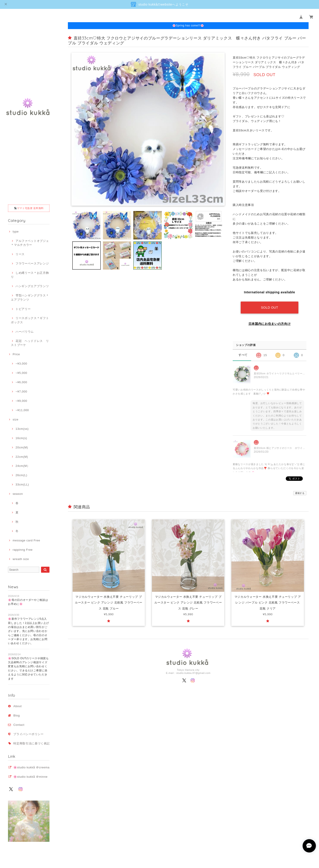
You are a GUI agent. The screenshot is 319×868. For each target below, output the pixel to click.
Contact (19, 725)
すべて (243, 355)
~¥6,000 (21, 382)
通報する (300, 493)
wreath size (21, 559)
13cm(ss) (22, 429)
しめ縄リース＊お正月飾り (30, 275)
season (18, 494)
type (16, 232)
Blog (17, 715)
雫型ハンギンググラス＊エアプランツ (30, 297)
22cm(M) (22, 457)
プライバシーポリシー (29, 734)
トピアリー (23, 309)
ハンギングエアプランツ (32, 286)
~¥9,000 (21, 401)
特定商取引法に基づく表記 (32, 743)
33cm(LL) (22, 484)
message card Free (26, 540)
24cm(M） (23, 466)
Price (16, 354)
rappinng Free (23, 550)
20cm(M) (22, 447)
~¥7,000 (21, 392)
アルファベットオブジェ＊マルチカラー (30, 243)
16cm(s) (21, 438)
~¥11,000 (22, 410)
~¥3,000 (21, 364)
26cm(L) (21, 475)
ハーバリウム (25, 332)
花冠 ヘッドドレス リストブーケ (30, 343)
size (16, 419)
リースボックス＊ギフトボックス (30, 320)
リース (20, 254)
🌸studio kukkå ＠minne (30, 777)
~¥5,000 (21, 373)
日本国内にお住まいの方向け (270, 324)
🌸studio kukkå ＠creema (31, 767)
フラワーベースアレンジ (32, 263)
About (18, 706)
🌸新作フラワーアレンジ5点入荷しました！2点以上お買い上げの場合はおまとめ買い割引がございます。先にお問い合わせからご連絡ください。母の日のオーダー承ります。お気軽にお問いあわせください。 (29, 631)
